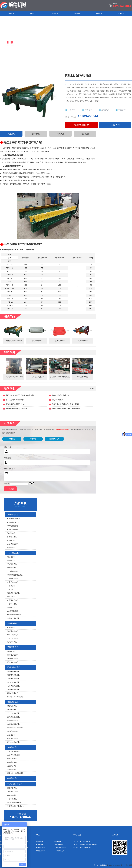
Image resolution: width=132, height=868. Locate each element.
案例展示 (99, 14)
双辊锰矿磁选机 (13, 655)
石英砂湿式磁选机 (14, 686)
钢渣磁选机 (11, 557)
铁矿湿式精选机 (13, 631)
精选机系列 (12, 624)
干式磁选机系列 (14, 553)
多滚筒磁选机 (12, 537)
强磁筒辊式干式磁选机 (15, 697)
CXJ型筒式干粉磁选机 (15, 575)
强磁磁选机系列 (14, 702)
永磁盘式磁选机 (13, 544)
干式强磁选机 (12, 564)
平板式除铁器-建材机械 (60, 395)
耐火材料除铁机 (13, 693)
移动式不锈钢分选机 (14, 803)
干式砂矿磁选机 (13, 571)
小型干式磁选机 (13, 582)
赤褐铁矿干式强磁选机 (15, 728)
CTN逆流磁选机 (13, 530)
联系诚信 (121, 14)
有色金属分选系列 (15, 784)
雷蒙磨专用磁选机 (14, 593)
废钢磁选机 (11, 608)
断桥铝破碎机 (12, 795)
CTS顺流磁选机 (13, 526)
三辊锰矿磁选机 (13, 659)
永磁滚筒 (10, 590)
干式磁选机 (11, 561)
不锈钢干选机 (12, 604)
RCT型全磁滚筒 (13, 611)
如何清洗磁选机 (57, 400)
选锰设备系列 (13, 647)
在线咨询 (115, 125)
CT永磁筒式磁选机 (14, 519)
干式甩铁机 (11, 597)
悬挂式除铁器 (12, 766)
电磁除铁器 (12, 778)
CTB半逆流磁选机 (13, 522)
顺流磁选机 (11, 548)
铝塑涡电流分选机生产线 (16, 806)
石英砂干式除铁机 (14, 675)
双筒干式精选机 (13, 635)
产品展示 (55, 14)
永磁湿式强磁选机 (14, 724)
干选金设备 (11, 586)
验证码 (7, 484)
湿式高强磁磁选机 (14, 717)
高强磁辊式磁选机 (14, 742)
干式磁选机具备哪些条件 (15, 400)
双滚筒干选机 (12, 568)
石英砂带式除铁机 (14, 679)
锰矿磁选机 (11, 651)
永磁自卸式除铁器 (14, 752)
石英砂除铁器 (12, 762)
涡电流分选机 (12, 788)
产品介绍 (11, 134)
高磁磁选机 (11, 735)
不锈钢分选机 (12, 799)
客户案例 (85, 134)
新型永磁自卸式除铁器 (15, 773)
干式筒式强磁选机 (14, 713)
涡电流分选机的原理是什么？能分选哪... (67, 409)
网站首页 (11, 14)
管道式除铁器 (12, 759)
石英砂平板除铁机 (14, 690)
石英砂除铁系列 (14, 667)
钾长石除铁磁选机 (14, 682)
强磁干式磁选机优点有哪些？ (16, 409)
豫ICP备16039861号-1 (116, 865)
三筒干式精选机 (13, 639)
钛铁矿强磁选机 (13, 731)
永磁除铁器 (35, 50)
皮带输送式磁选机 (14, 618)
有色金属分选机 (13, 792)
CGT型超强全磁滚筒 (14, 615)
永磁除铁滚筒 (12, 770)
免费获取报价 (81, 125)
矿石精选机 (11, 628)
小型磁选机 (11, 541)
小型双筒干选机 (13, 600)
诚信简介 (33, 14)
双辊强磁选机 (12, 710)
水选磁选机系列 (14, 515)
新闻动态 (77, 14)
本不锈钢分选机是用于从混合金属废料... (21, 395)
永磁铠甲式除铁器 (14, 755)
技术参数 (36, 134)
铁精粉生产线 (12, 642)
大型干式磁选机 (13, 579)
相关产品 (60, 134)
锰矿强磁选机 (12, 706)
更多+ (92, 389)
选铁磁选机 (11, 533)
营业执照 (129, 865)
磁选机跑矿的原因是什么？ (16, 404)
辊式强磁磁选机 (13, 721)
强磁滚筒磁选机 (13, 739)
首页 (17, 50)
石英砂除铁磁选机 (14, 672)
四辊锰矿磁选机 (13, 662)
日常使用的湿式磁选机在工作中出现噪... (67, 404)
